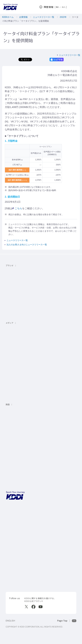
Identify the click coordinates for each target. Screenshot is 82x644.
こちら (17, 208)
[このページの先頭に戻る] (67, 621)
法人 (64, 7)
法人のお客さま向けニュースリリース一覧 (27, 245)
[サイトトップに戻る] (11, 7)
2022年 (63, 17)
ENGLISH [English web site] (10, 621)
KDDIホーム (8, 17)
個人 (58, 7)
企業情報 (23, 17)
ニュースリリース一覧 (44, 17)
